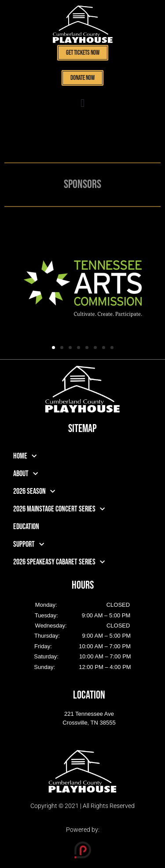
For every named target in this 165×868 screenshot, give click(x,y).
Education (26, 527)
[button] (83, 103)
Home (25, 457)
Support (29, 545)
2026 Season (34, 492)
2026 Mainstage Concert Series (59, 509)
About (26, 474)
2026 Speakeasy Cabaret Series (59, 562)
